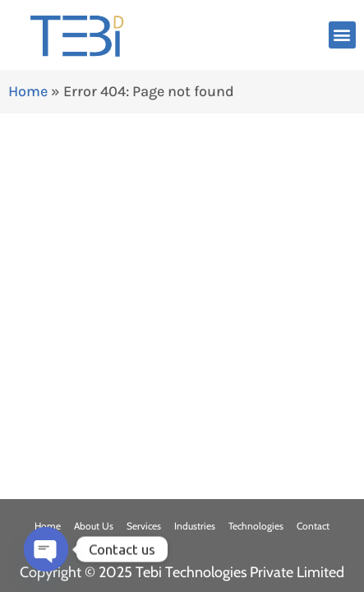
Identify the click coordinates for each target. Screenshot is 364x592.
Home (28, 91)
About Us (94, 526)
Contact (313, 526)
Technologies (256, 526)
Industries (195, 526)
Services (144, 526)
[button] (342, 35)
